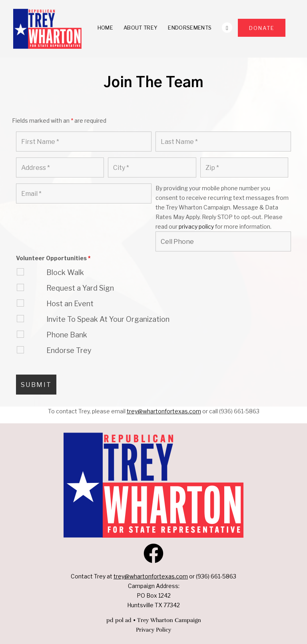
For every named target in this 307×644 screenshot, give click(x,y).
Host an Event (70, 304)
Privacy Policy (153, 630)
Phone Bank (67, 335)
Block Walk (65, 272)
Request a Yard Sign (80, 288)
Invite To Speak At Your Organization (108, 319)
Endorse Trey (69, 350)
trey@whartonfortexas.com (151, 576)
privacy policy (196, 226)
